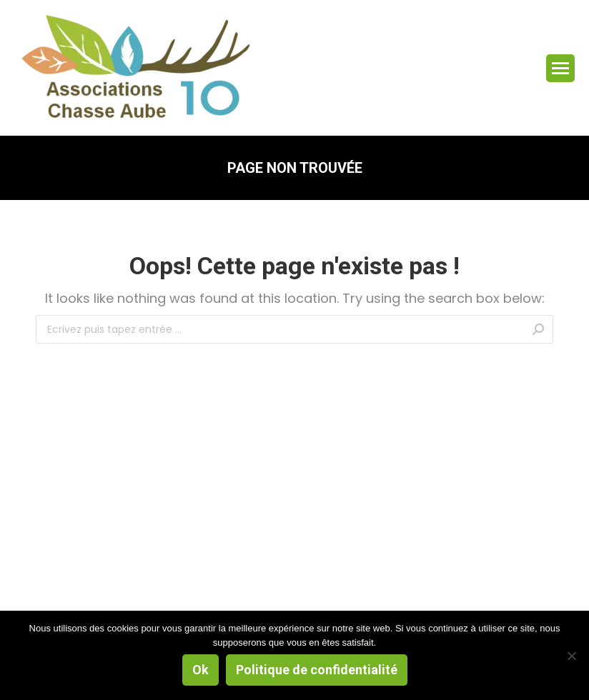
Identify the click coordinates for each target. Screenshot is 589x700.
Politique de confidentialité (317, 670)
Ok (201, 670)
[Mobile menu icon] (560, 68)
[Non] (571, 656)
